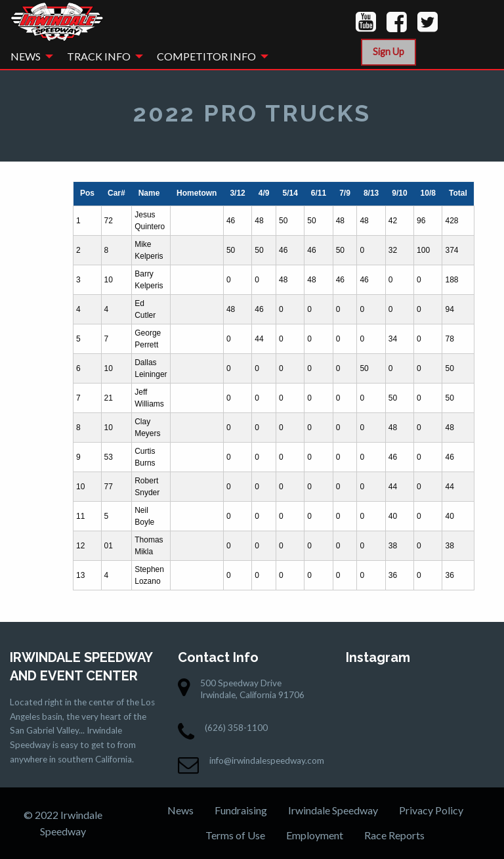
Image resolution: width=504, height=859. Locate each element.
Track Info (99, 56)
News (26, 56)
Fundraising (241, 810)
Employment (315, 835)
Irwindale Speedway (333, 810)
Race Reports (394, 835)
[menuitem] (28, 56)
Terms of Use (235, 835)
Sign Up (388, 52)
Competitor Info (206, 56)
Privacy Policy (431, 810)
